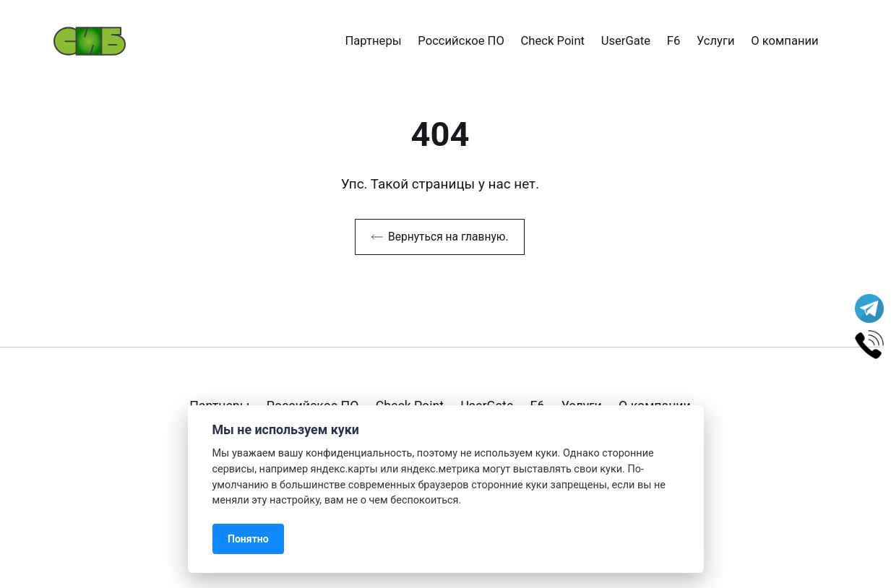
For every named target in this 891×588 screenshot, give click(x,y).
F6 (674, 41)
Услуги (716, 41)
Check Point (553, 41)
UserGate (626, 41)
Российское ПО (461, 41)
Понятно (248, 539)
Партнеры (373, 41)
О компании (785, 41)
